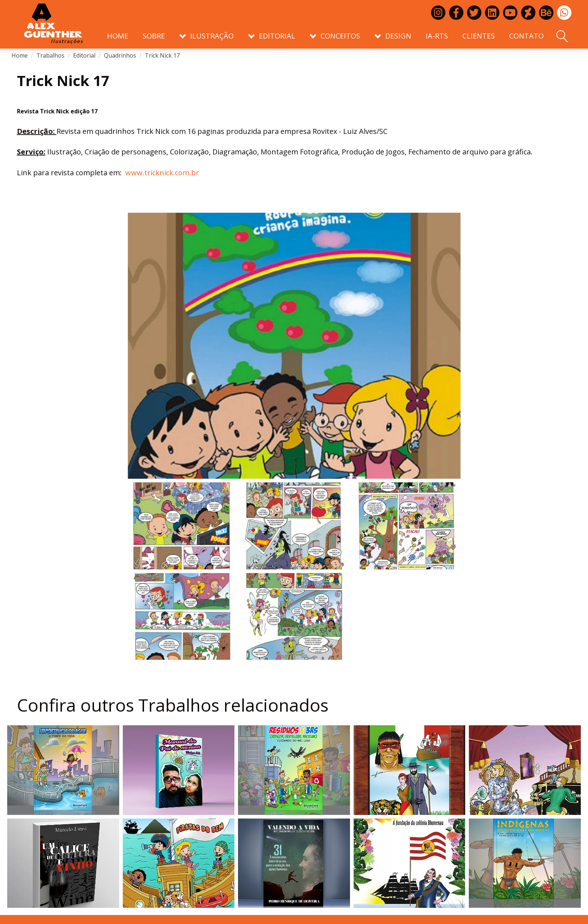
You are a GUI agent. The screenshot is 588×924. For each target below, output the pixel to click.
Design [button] (393, 36)
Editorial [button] (272, 36)
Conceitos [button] (335, 36)
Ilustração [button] (207, 36)
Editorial (84, 55)
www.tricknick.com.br (162, 173)
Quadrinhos (120, 55)
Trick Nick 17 (162, 55)
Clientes (479, 36)
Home (118, 36)
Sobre (154, 36)
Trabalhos (50, 55)
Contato (526, 36)
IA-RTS (437, 36)
